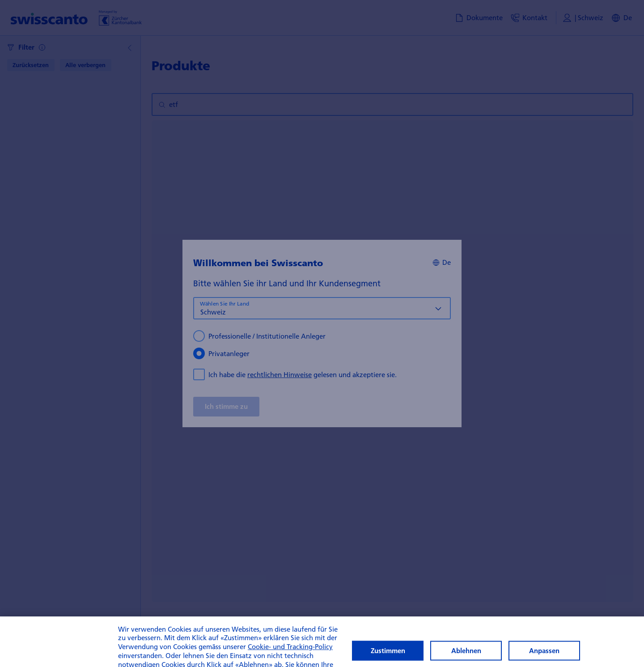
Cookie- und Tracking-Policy (290, 656)
